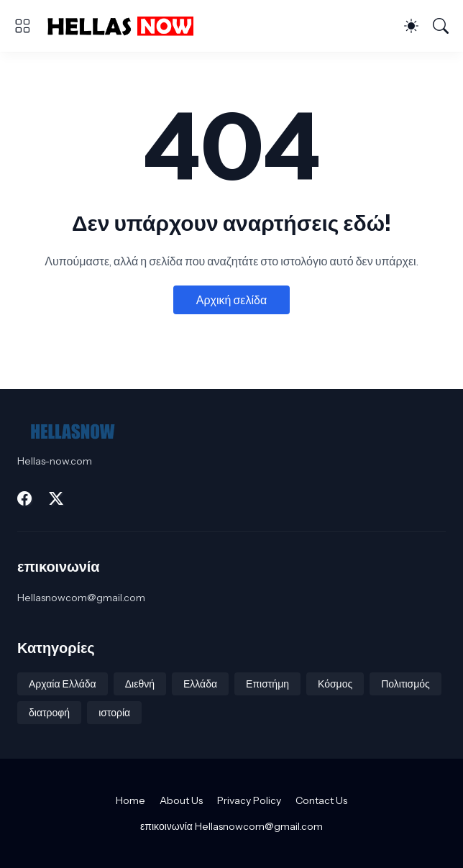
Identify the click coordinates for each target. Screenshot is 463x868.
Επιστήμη (267, 684)
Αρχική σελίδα (232, 300)
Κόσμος (335, 684)
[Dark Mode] (411, 26)
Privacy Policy (249, 800)
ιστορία (114, 713)
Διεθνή (140, 684)
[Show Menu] (22, 26)
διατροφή (49, 713)
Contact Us (321, 800)
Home (130, 800)
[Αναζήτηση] (441, 26)
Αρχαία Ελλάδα (63, 684)
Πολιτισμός (405, 684)
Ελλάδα (200, 684)
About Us (181, 800)
